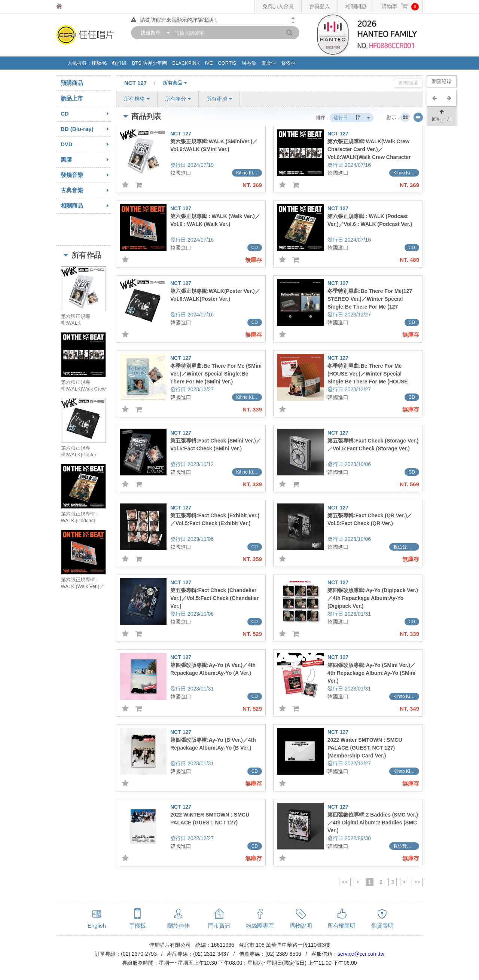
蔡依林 (288, 63)
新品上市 (72, 98)
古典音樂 (86, 190)
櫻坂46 (99, 63)
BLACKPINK (186, 63)
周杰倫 (249, 63)
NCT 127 (144, 83)
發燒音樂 (86, 175)
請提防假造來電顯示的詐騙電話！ (175, 20)
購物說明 (301, 926)
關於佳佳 (179, 926)
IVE (209, 63)
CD (86, 114)
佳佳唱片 (73, 7)
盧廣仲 (269, 63)
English (97, 926)
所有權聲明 (341, 926)
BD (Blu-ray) (86, 129)
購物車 (400, 7)
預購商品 (72, 83)
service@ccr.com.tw (361, 954)
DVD (86, 144)
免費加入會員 (278, 6)
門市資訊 (219, 926)
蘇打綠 (119, 63)
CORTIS (227, 63)
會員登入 (320, 6)
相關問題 (356, 6)
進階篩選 (408, 83)
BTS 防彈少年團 (149, 63)
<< (345, 882)
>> (417, 882)
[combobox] (153, 33)
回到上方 (442, 115)
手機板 (138, 926)
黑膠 (86, 160)
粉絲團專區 (260, 926)
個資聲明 (382, 926)
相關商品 (86, 206)
